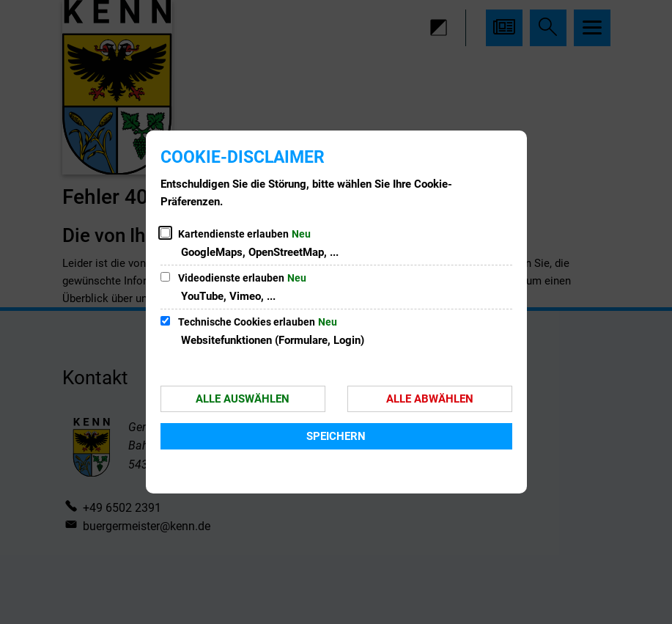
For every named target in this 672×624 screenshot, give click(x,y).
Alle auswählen (243, 399)
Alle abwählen (430, 399)
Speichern (336, 436)
